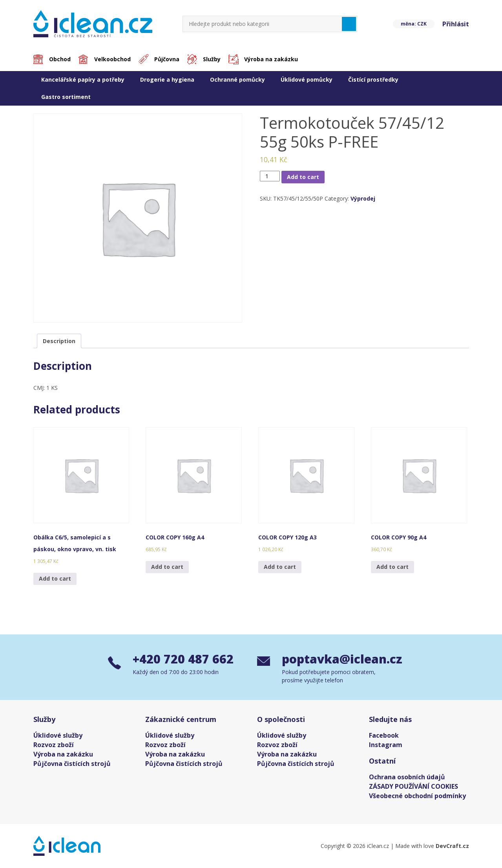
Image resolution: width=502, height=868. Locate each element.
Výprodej (363, 198)
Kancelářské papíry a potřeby (83, 79)
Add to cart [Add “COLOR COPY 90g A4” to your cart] (392, 567)
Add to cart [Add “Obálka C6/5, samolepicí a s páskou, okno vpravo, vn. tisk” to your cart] (55, 578)
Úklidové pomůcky (307, 79)
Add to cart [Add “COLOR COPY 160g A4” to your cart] (167, 567)
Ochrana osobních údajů (407, 777)
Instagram (386, 745)
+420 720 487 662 (183, 659)
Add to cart (303, 177)
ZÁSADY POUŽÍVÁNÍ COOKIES (413, 786)
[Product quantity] (270, 176)
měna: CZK (414, 24)
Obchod (60, 59)
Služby (212, 59)
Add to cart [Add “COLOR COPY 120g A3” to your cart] (280, 567)
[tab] (59, 341)
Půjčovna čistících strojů (72, 764)
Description (59, 341)
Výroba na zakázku (271, 59)
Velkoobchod (112, 59)
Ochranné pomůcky (237, 79)
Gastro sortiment (66, 97)
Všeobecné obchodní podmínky (417, 796)
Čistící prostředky (373, 79)
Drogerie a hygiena (167, 79)
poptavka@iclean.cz (338, 659)
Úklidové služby (58, 735)
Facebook (384, 735)
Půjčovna (167, 59)
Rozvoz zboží (54, 745)
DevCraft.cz (452, 846)
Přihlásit (456, 24)
